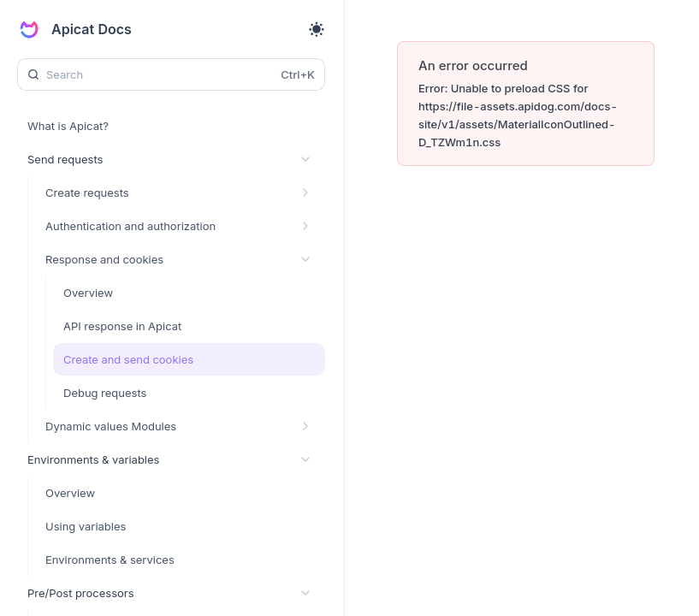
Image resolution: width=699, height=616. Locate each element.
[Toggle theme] (317, 29)
